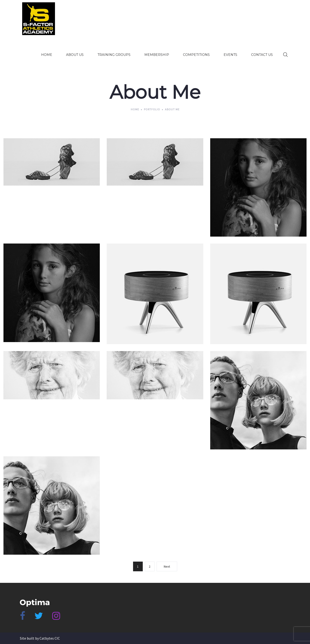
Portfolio (152, 109)
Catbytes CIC (50, 638)
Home (135, 109)
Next (167, 566)
